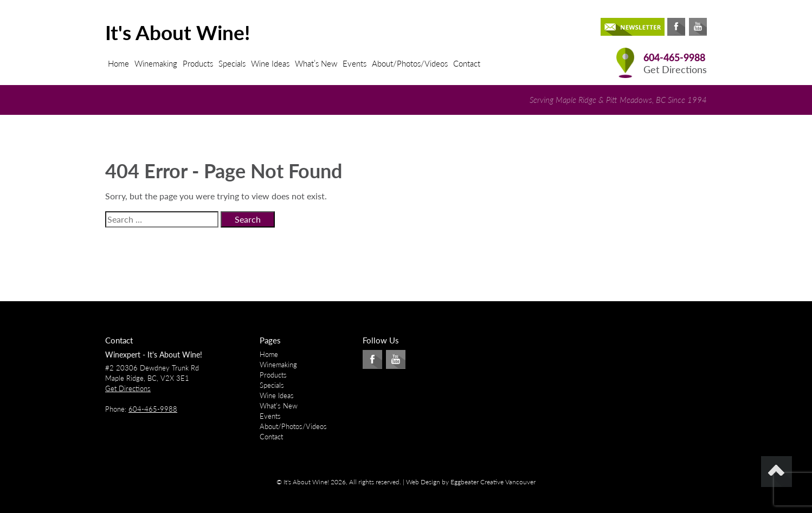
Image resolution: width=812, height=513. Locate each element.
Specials (232, 63)
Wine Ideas (270, 63)
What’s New (316, 63)
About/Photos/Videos (410, 63)
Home (118, 63)
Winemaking (156, 63)
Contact (467, 63)
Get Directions (675, 70)
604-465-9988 (674, 58)
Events (355, 63)
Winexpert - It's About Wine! (154, 355)
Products (198, 63)
